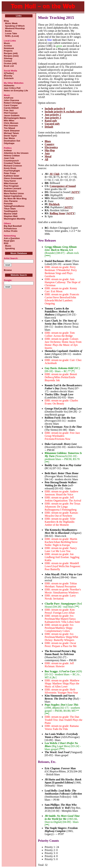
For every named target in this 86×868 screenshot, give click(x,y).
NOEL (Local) (11, 36)
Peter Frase (10, 173)
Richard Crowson (13, 166)
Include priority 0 (55, 109)
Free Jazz (9, 110)
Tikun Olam (10, 209)
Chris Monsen (11, 123)
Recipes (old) (11, 53)
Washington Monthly (15, 219)
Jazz (47, 153)
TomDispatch (11, 211)
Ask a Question (12, 238)
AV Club (54, 174)
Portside (8, 204)
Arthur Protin (11, 231)
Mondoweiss (10, 191)
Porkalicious (10, 228)
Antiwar (8, 151)
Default (49, 127)
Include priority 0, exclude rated (63, 112)
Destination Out (12, 141)
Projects (8, 51)
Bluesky (8, 76)
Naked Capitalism (13, 196)
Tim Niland (9, 128)
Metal (48, 156)
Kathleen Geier (12, 176)
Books (8, 31)
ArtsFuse (9, 98)
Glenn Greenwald (13, 178)
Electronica (51, 147)
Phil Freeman (11, 113)
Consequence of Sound (63, 186)
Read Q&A (9, 241)
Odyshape (9, 143)
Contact (8, 61)
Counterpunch (11, 161)
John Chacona (11, 100)
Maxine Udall (10, 214)
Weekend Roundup (14, 28)
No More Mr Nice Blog (15, 199)
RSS (6, 243)
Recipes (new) (11, 56)
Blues (48, 141)
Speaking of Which (14, 26)
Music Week (11, 23)
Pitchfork (54, 204)
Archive (8, 46)
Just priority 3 (53, 118)
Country (49, 144)
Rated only (51, 121)
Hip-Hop (50, 150)
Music (7, 43)
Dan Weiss (9, 138)
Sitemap (8, 58)
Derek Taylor (10, 136)
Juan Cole (9, 158)
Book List (9, 66)
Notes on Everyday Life (16, 91)
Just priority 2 (53, 115)
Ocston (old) (10, 63)
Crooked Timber (12, 163)
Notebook (9, 48)
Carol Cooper (11, 105)
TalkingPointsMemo (14, 206)
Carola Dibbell (11, 108)
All (46, 159)
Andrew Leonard (12, 188)
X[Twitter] (9, 73)
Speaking (9, 248)
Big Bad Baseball (13, 226)
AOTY (75, 192)
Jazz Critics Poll (12, 88)
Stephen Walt (11, 216)
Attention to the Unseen (16, 153)
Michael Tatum (11, 133)
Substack (9, 78)
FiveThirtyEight (12, 171)
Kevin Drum (10, 168)
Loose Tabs (10, 33)
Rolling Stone (57, 213)
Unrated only (52, 124)
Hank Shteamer (12, 131)
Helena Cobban (12, 156)
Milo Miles (9, 121)
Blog (6, 21)
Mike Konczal (11, 183)
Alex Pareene (11, 201)
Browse (8, 270)
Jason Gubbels (12, 115)
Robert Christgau (13, 103)
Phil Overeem (11, 126)
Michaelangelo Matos (15, 118)
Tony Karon (10, 181)
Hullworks (9, 85)
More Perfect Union (14, 193)
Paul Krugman (11, 186)
